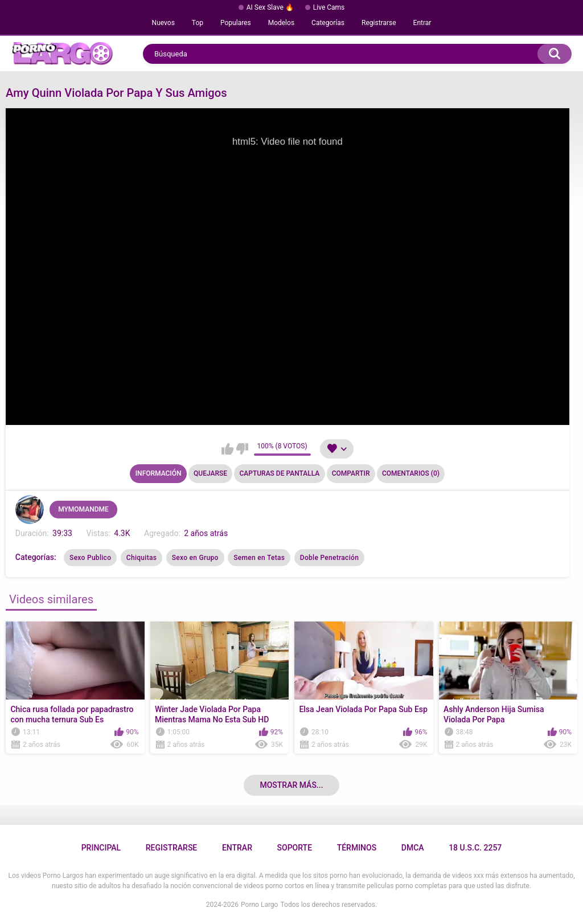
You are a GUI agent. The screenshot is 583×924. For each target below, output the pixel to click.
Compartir (351, 473)
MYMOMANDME (83, 509)
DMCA (413, 848)
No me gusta (242, 449)
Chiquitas (141, 558)
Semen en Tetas (259, 558)
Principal (101, 848)
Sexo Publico (90, 558)
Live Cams (329, 7)
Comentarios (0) (411, 473)
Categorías (328, 23)
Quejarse (210, 473)
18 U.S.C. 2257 (475, 848)
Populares (236, 23)
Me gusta (227, 449)
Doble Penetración (329, 558)
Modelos (281, 23)
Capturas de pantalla (279, 473)
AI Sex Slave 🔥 (270, 7)
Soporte (295, 848)
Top (198, 23)
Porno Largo (259, 905)
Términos (357, 848)
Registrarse (379, 23)
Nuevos (163, 23)
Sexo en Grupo (195, 558)
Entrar (422, 23)
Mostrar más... (291, 785)
